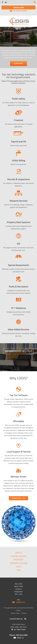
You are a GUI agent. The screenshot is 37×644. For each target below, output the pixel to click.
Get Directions (20, 630)
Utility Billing (19, 160)
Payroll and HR (19, 142)
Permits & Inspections (18, 179)
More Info (17, 498)
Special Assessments (18, 265)
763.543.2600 (19, 7)
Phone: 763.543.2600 (18, 635)
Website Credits (15, 613)
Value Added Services (19, 329)
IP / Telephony (19, 308)
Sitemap (24, 613)
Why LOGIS (19, 584)
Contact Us (20, 602)
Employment (19, 592)
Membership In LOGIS (19, 351)
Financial (18, 120)
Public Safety (19, 99)
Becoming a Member (20, 11)
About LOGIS (19, 586)
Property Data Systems (19, 222)
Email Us (20, 638)
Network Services (19, 201)
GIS (19, 244)
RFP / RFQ (19, 594)
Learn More (18, 63)
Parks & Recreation (19, 286)
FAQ (18, 600)
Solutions (19, 589)
